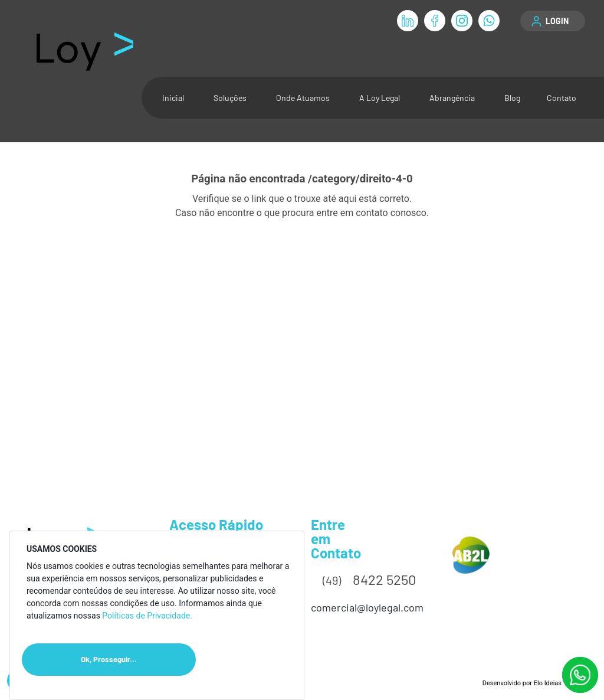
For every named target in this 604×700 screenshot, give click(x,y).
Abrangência (452, 98)
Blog (512, 98)
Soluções (230, 98)
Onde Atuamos (303, 98)
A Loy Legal (380, 98)
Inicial (173, 98)
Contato (562, 98)
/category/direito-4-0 (360, 179)
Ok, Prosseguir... (138, 660)
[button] (553, 21)
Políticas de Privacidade (146, 616)
